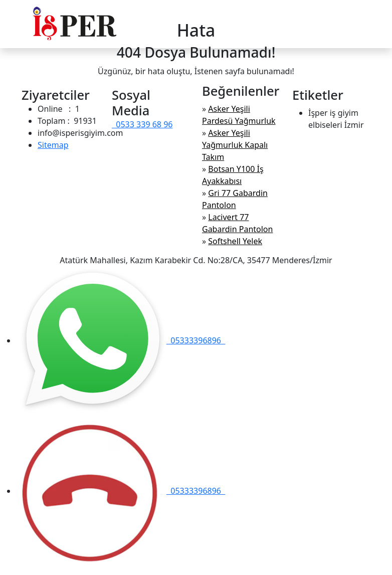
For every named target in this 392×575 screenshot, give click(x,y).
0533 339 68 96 (142, 124)
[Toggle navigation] (364, 24)
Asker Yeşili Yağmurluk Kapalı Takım (235, 145)
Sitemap (53, 145)
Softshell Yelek (235, 241)
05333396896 (121, 340)
